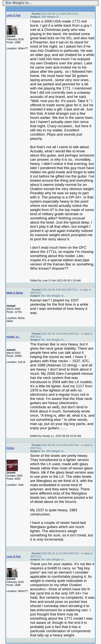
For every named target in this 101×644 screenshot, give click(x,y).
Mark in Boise (15, 293)
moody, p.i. (13, 337)
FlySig (10, 448)
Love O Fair (14, 15)
